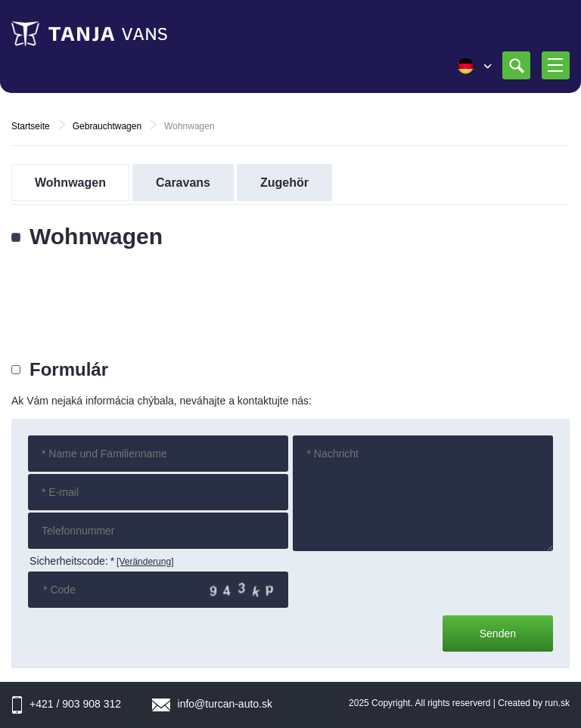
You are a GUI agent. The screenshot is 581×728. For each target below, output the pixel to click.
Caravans (183, 183)
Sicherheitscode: (72, 561)
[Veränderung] (145, 562)
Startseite (31, 126)
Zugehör (284, 183)
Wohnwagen (70, 183)
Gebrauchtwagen (107, 126)
